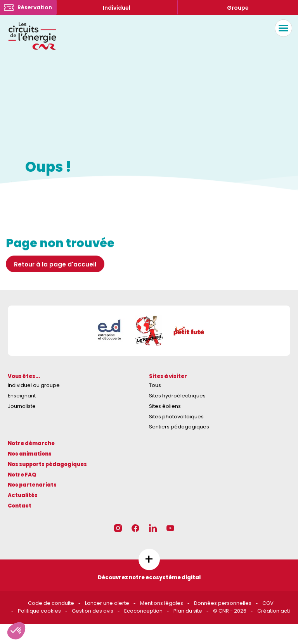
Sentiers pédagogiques (179, 427)
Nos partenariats (32, 485)
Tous (155, 385)
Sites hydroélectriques (177, 396)
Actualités (23, 495)
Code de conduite (51, 603)
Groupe (238, 8)
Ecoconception (143, 611)
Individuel (117, 8)
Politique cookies (39, 611)
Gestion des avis (93, 611)
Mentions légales (162, 603)
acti (285, 611)
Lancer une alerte (107, 603)
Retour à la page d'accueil (55, 267)
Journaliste (22, 406)
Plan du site (188, 611)
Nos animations (30, 454)
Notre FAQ (22, 475)
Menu (282, 28)
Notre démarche (31, 443)
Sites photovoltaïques (176, 417)
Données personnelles (223, 603)
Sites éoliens (165, 406)
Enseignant (22, 396)
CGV (268, 603)
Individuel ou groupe (34, 385)
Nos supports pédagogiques (47, 464)
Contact (20, 506)
